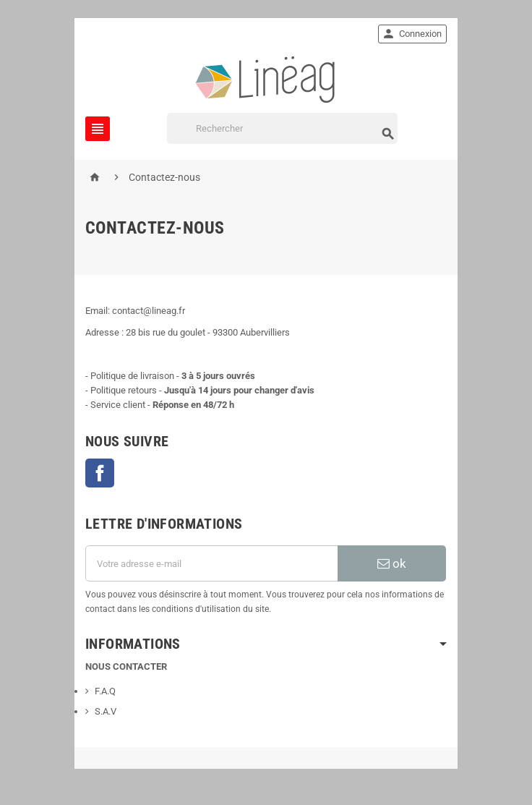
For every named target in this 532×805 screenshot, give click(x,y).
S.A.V (106, 711)
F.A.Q (105, 691)
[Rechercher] (282, 128)
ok (392, 563)
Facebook (100, 473)
